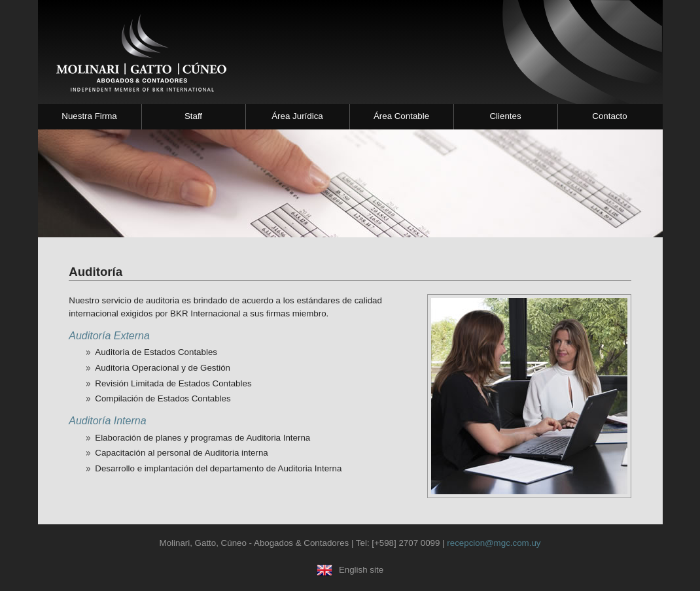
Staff (193, 116)
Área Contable (401, 116)
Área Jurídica (297, 116)
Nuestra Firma (89, 116)
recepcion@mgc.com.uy (494, 543)
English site (350, 570)
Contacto (609, 116)
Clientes (505, 116)
